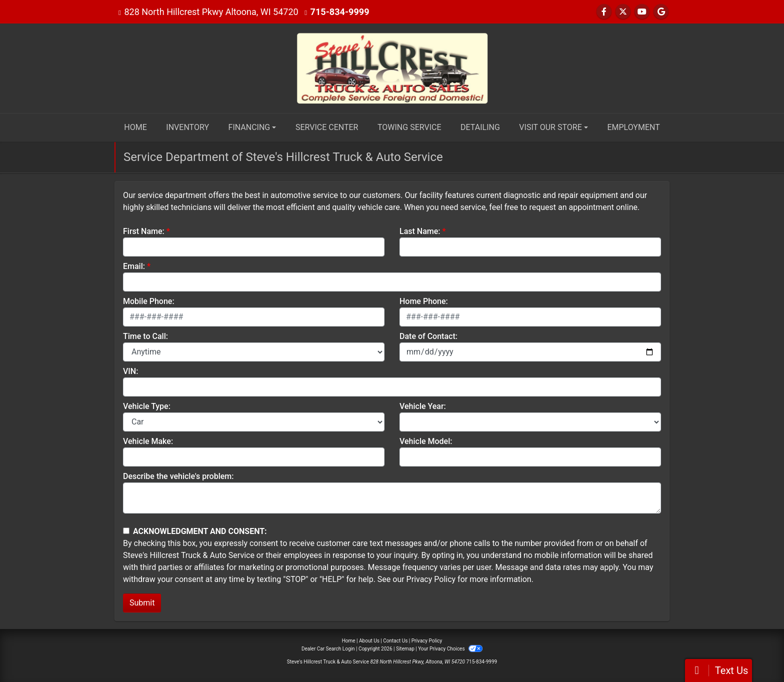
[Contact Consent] (126, 531)
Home (349, 641)
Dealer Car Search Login (328, 649)
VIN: (130, 371)
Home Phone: (424, 301)
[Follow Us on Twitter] (623, 12)
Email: (134, 266)
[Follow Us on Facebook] (604, 12)
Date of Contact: (428, 336)
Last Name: (420, 231)
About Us (369, 641)
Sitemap (405, 649)
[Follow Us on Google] (661, 12)
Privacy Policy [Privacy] (427, 641)
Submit (142, 603)
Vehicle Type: (147, 406)
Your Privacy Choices (450, 649)
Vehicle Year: (423, 406)
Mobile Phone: (149, 301)
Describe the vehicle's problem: (178, 476)
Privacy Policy (431, 579)
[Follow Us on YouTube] (642, 12)
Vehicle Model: (426, 441)
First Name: (144, 231)
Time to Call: (145, 336)
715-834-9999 (340, 12)
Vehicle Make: (148, 441)
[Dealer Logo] (392, 68)
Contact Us (395, 641)
